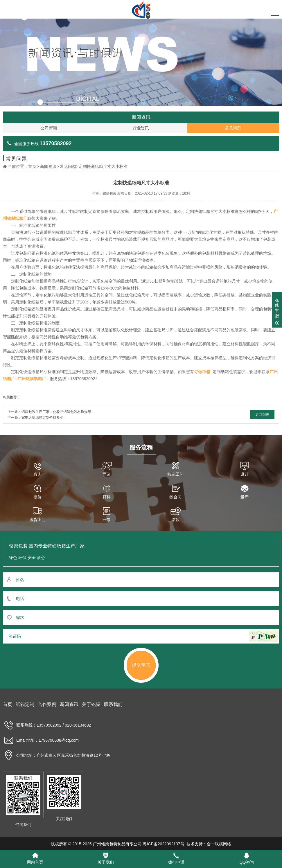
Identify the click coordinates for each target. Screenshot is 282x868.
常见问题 (68, 166)
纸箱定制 (25, 704)
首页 (32, 166)
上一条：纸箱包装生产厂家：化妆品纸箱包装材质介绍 (49, 412)
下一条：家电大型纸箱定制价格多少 (35, 418)
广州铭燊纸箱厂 (32, 379)
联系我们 (113, 704)
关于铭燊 (91, 704)
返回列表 (262, 415)
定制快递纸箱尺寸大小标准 (103, 166)
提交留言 (141, 665)
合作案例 (47, 704)
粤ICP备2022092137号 (163, 844)
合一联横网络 (219, 844)
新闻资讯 (48, 166)
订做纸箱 (202, 372)
